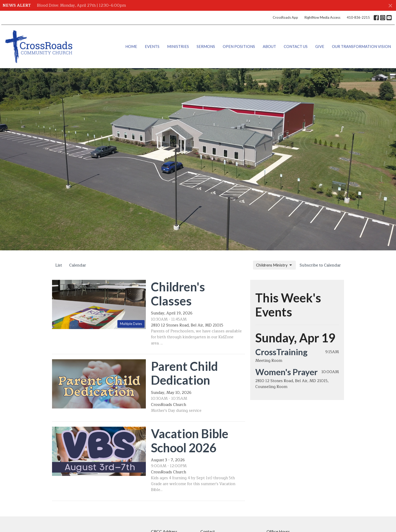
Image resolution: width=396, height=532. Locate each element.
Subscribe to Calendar (320, 265)
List (59, 265)
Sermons (206, 46)
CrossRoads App (285, 17)
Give (320, 46)
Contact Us (296, 46)
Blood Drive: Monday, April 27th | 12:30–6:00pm (81, 6)
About (269, 46)
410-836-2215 (358, 17)
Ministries (178, 46)
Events (152, 46)
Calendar (78, 265)
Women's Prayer (286, 372)
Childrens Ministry (274, 265)
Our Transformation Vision (361, 46)
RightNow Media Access (322, 17)
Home (131, 46)
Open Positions (239, 46)
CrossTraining (281, 352)
